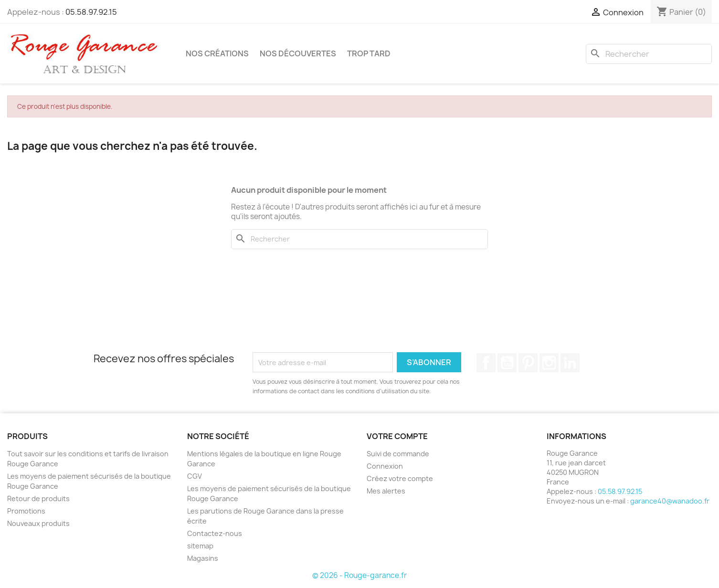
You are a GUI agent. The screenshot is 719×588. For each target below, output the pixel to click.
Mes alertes (386, 491)
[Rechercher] (649, 54)
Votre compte (397, 436)
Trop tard (369, 53)
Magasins (203, 558)
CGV (195, 476)
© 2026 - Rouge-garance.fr (359, 575)
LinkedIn (570, 363)
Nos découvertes (298, 53)
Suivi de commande (398, 454)
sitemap (200, 546)
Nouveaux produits (38, 523)
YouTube (507, 363)
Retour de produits (38, 499)
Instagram (549, 363)
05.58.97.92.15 (91, 12)
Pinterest (528, 363)
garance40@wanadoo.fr (670, 501)
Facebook (486, 363)
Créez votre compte (400, 478)
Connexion (385, 466)
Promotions (26, 511)
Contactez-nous (215, 533)
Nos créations (217, 53)
